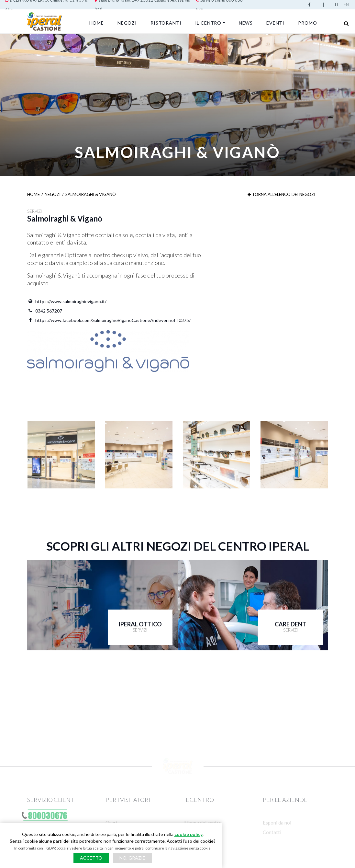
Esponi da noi (277, 834)
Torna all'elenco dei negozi (281, 194)
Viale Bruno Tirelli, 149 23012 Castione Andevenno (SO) (71, 5)
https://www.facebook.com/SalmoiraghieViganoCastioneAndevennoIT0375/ (109, 320)
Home (97, 23)
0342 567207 (45, 311)
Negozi (127, 23)
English (347, 5)
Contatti (272, 844)
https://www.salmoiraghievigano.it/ (67, 301)
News (246, 23)
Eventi (275, 23)
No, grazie (132, 858)
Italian (338, 5)
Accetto (91, 858)
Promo (307, 23)
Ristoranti (166, 23)
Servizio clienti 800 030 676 (156, 5)
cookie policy (189, 834)
